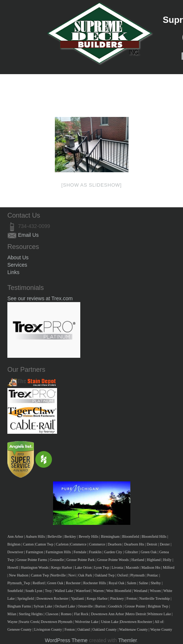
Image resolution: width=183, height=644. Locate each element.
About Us (18, 257)
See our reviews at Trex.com (40, 298)
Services (17, 265)
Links (13, 272)
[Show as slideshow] (92, 185)
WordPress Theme (66, 640)
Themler (128, 640)
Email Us (28, 235)
